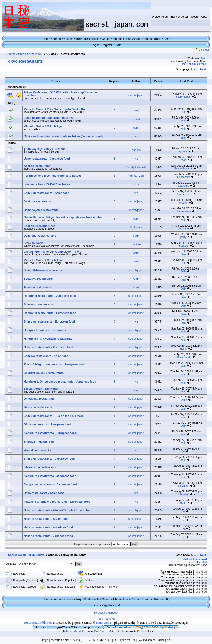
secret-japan (136, 95)
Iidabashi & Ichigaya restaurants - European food (57, 502)
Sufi (136, 184)
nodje (183, 349)
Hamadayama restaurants (41, 210)
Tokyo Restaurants (88, 39)
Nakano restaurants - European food (48, 347)
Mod (204, 58)
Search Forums (142, 39)
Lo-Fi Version (106, 619)
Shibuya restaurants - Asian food (46, 356)
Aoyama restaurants (38, 287)
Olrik (183, 254)
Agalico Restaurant (37, 166)
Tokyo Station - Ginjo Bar (41, 389)
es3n (183, 160)
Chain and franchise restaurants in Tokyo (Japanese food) (63, 136)
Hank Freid (183, 357)
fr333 (183, 503)
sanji (136, 110)
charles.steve (183, 211)
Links (127, 39)
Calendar (202, 50)
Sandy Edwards (136, 167)
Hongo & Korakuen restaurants (45, 330)
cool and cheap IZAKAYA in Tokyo (47, 184)
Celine (183, 400)
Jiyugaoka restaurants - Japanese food (50, 484)
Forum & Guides (63, 39)
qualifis (136, 150)
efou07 (183, 203)
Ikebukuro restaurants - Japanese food (50, 476)
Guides (51, 54)
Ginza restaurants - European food (47, 424)
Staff (117, 45)
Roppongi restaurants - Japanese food (50, 296)
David (136, 119)
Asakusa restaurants (38, 201)
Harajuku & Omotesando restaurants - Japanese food (60, 382)
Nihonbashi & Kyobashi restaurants (48, 339)
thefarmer (136, 227)
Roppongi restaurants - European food (50, 313)
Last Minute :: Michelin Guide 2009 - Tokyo (53, 252)
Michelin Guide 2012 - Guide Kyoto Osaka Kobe (56, 109)
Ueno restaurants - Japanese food (47, 159)
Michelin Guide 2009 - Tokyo (43, 126)
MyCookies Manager (106, 613)
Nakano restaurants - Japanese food (48, 536)
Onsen (106, 39)
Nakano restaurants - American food (48, 527)
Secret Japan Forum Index (24, 54)
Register (107, 45)
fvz (136, 136)
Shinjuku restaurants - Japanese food (49, 459)
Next (203, 69)
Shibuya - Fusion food (39, 442)
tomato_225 (136, 176)
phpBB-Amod (104, 623)
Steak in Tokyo (34, 243)
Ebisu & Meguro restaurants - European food (54, 364)
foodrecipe (183, 194)
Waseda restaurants (37, 450)
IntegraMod (74, 631)
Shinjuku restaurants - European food (49, 321)
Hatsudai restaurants (38, 407)
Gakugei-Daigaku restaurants (44, 373)
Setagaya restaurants (38, 279)
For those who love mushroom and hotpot (52, 176)
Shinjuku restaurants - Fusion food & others (54, 416)
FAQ (167, 39)
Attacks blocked (38, 623)
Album (117, 39)
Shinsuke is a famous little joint (45, 149)
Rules (158, 39)
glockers (136, 244)
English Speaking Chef (39, 226)
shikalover (183, 486)
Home (46, 39)
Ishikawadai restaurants (40, 467)
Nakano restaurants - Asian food (46, 519)
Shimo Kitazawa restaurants (43, 270)
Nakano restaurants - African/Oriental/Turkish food (58, 510)
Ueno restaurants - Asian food (44, 493)
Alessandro (183, 177)
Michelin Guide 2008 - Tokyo (43, 260)
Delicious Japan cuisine (40, 236)
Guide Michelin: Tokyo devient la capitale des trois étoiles (63, 217)
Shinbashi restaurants (39, 304)
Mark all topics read (194, 64)
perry (136, 236)
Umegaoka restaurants (39, 399)
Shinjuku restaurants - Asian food (47, 193)
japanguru (183, 186)
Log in (95, 45)
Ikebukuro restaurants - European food (50, 433)
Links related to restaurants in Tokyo (49, 118)
